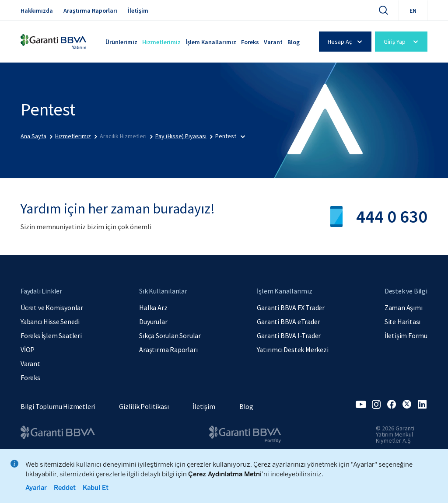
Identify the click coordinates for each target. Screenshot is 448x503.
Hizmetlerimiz (161, 42)
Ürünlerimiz (121, 42)
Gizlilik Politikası (144, 406)
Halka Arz (153, 307)
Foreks (250, 42)
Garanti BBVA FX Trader (291, 307)
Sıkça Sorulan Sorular (170, 335)
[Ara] (383, 10)
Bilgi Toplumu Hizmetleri (58, 406)
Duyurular (153, 321)
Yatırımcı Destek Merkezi (292, 349)
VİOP (28, 349)
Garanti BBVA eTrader (288, 321)
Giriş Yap (402, 42)
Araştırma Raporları (90, 10)
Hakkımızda (37, 10)
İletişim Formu (406, 335)
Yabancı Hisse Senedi (50, 321)
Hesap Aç (346, 42)
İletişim (138, 10)
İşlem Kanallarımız (211, 42)
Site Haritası (402, 321)
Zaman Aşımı (404, 307)
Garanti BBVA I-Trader (289, 335)
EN (413, 10)
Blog (294, 42)
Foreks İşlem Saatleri (51, 335)
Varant (273, 42)
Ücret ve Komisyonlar (52, 307)
